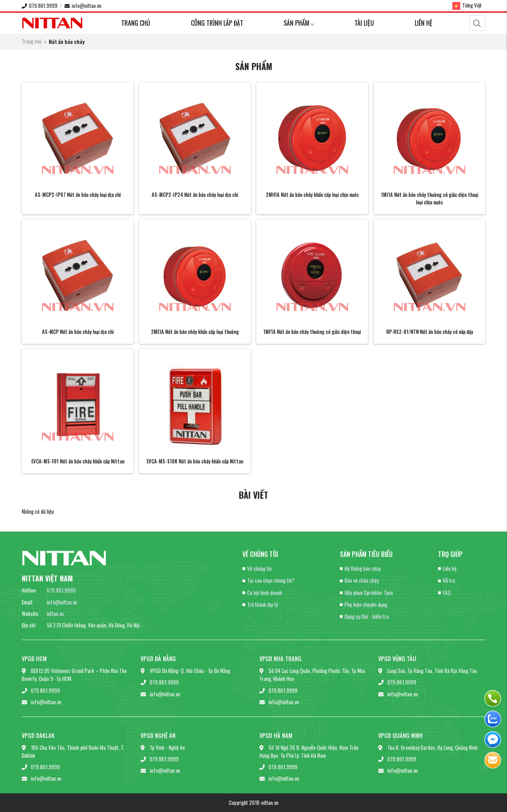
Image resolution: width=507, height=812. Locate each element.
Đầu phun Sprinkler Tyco (369, 593)
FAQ (447, 593)
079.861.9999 (40, 6)
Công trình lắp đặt (217, 23)
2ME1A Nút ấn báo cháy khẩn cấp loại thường (195, 332)
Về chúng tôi (259, 568)
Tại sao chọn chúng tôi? (271, 580)
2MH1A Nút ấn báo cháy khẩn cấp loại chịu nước (312, 195)
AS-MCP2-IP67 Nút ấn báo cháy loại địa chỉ (78, 195)
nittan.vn (55, 614)
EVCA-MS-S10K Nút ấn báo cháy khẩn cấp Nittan (195, 461)
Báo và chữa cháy (362, 580)
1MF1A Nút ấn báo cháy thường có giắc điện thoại (312, 332)
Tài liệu (364, 23)
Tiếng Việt (467, 6)
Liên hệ (424, 23)
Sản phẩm (299, 23)
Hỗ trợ (449, 580)
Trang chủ (136, 23)
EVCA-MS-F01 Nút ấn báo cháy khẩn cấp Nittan (78, 461)
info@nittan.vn (83, 6)
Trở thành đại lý (262, 604)
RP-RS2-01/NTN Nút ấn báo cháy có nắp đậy (430, 332)
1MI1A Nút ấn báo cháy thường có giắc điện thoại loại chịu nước (430, 198)
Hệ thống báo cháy (363, 568)
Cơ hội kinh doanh (265, 593)
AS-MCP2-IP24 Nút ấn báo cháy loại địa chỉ (195, 195)
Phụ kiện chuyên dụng (366, 604)
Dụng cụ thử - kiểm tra (367, 616)
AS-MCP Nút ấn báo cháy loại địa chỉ (78, 332)
